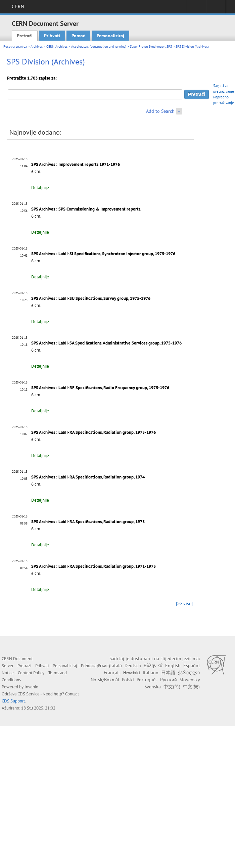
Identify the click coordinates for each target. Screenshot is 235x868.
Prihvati (52, 36)
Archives (37, 47)
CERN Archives (57, 47)
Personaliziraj (110, 36)
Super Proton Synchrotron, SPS (151, 47)
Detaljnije (40, 188)
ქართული (189, 673)
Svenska (153, 687)
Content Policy (31, 673)
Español (192, 666)
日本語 (168, 673)
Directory (216, 9)
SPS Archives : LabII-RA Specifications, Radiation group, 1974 (88, 477)
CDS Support (13, 701)
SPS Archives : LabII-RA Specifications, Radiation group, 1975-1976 (93, 432)
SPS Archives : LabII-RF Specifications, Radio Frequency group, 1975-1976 (100, 388)
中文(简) (172, 687)
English (173, 666)
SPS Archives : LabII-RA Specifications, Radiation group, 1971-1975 (93, 566)
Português (147, 680)
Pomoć (78, 36)
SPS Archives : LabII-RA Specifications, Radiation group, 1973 (88, 522)
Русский (169, 680)
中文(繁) (191, 687)
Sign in (197, 9)
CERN (18, 6)
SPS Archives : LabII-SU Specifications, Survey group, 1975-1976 (91, 298)
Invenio (31, 687)
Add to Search (160, 111)
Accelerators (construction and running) (99, 47)
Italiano (151, 673)
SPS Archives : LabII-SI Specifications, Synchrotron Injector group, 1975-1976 (103, 254)
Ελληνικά (153, 666)
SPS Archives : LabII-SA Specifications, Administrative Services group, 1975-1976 (106, 343)
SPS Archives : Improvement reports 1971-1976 (76, 164)
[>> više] (184, 603)
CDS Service (29, 694)
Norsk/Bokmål (105, 680)
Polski (128, 680)
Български (96, 666)
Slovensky (190, 680)
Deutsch (133, 666)
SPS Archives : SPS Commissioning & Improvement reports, (86, 209)
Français (112, 673)
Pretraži (25, 36)
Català (115, 666)
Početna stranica (15, 47)
